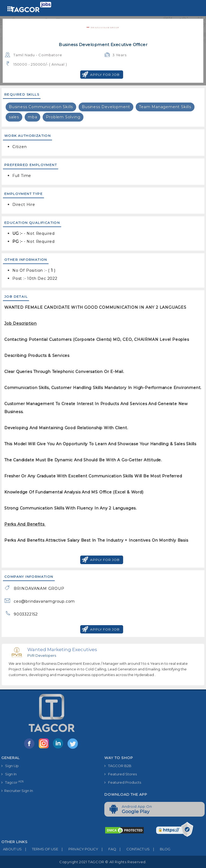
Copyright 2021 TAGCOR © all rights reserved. (103, 862)
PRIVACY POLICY (78, 849)
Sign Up (10, 766)
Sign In (9, 774)
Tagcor (12, 782)
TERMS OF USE (40, 849)
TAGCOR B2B (118, 766)
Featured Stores (121, 774)
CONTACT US (133, 849)
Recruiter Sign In (17, 791)
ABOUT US (12, 849)
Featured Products (123, 782)
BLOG (160, 849)
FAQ (107, 849)
